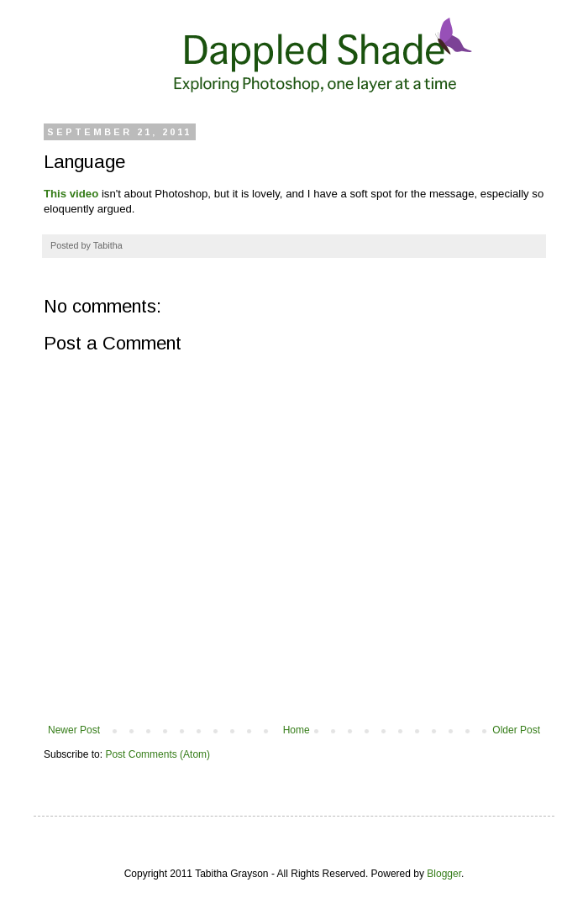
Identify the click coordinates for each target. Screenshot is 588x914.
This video (71, 194)
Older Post (516, 730)
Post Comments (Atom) (157, 754)
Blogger (444, 874)
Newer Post (74, 730)
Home (297, 730)
